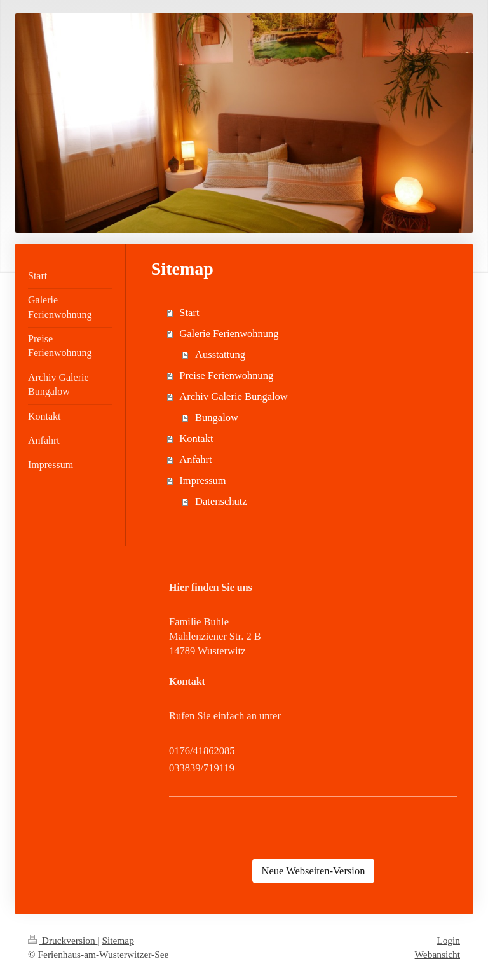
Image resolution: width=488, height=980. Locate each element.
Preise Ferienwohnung (226, 376)
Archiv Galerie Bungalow (233, 397)
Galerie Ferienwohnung (229, 334)
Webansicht (437, 954)
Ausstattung (220, 355)
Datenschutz (221, 501)
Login (448, 940)
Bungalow (217, 418)
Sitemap (118, 940)
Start (189, 313)
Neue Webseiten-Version (314, 871)
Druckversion (63, 940)
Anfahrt (195, 459)
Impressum (202, 480)
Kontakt (196, 438)
